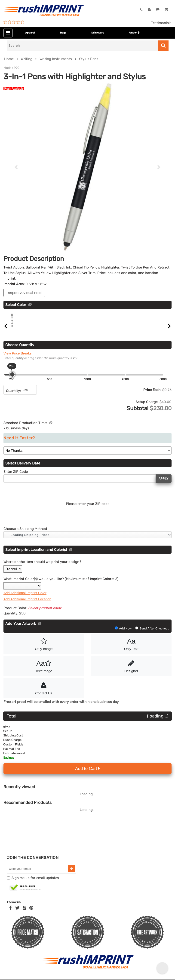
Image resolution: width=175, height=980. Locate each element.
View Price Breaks (17, 359)
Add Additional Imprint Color (25, 598)
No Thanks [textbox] (14, 456)
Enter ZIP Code (16, 477)
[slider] (12, 380)
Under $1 (135, 33)
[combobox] (87, 456)
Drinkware (98, 33)
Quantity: (13, 396)
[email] (38, 874)
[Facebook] (11, 913)
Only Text (131, 649)
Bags (63, 33)
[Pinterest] (31, 913)
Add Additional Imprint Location (27, 604)
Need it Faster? (19, 443)
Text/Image (44, 671)
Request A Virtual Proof (24, 293)
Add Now (123, 634)
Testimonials (161, 23)
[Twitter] (17, 913)
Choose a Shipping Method (25, 534)
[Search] (82, 46)
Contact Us (44, 693)
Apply (164, 484)
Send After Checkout (152, 634)
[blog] (24, 913)
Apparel (30, 33)
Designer (131, 671)
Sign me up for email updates (35, 883)
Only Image (44, 649)
